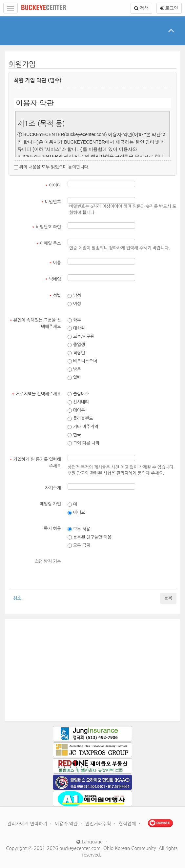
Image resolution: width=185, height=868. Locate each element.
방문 (74, 369)
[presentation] (117, 570)
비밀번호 (51, 202)
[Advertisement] (92, 670)
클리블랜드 (80, 419)
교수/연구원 (81, 337)
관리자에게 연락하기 (28, 824)
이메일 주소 (49, 243)
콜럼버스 (78, 394)
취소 (17, 598)
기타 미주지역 (83, 427)
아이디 (53, 185)
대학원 (76, 328)
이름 (55, 263)
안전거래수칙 (99, 824)
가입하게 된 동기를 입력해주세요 (35, 463)
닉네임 (53, 279)
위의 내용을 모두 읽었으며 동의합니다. (52, 167)
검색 (141, 8)
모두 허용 (79, 529)
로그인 (169, 8)
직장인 (76, 353)
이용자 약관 (67, 824)
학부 (74, 320)
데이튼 (76, 410)
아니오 (76, 513)
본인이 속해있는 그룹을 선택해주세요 (35, 323)
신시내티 (78, 402)
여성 (74, 304)
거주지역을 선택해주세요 (36, 394)
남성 (74, 296)
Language (90, 842)
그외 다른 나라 (83, 443)
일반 (74, 378)
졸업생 (76, 345)
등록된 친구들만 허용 (90, 537)
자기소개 (53, 488)
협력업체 (128, 824)
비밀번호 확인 (47, 227)
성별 (55, 296)
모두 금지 (79, 545)
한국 (74, 435)
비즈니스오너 (82, 361)
